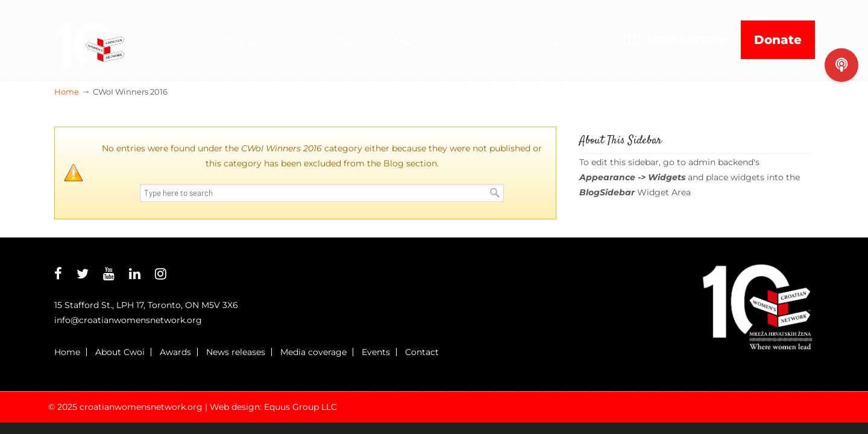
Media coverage (313, 352)
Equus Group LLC (300, 407)
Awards (175, 352)
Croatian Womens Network (90, 40)
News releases (236, 352)
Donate (778, 40)
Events (376, 352)
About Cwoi (120, 352)
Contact (422, 352)
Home (67, 92)
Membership (687, 40)
